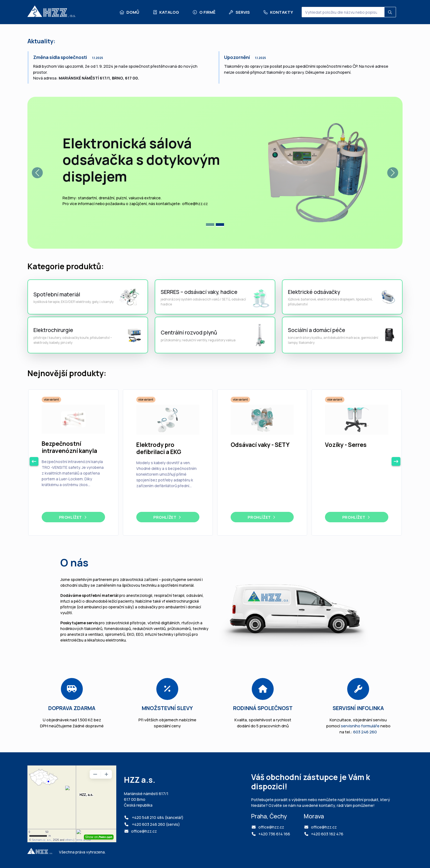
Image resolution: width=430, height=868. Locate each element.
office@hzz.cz (144, 831)
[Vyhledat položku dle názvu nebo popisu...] (343, 12)
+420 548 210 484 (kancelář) (157, 817)
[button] (37, 173)
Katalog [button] (166, 12)
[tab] (210, 225)
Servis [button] (239, 12)
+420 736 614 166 (274, 834)
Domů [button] (129, 12)
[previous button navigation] (34, 461)
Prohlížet (73, 517)
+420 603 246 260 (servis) (155, 824)
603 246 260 (365, 732)
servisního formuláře (360, 726)
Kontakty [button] (278, 12)
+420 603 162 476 (327, 834)
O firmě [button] (204, 12)
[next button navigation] (396, 461)
